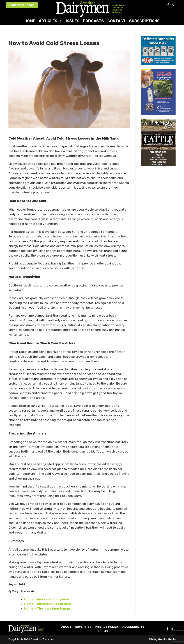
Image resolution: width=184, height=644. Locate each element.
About (66, 627)
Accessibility (133, 627)
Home (30, 21)
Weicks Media (167, 640)
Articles (50, 21)
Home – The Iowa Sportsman (47, 608)
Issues (73, 21)
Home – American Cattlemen (48, 604)
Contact (117, 21)
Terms (103, 631)
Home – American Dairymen (47, 599)
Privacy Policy (107, 627)
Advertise (83, 627)
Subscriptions (144, 21)
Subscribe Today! (22, 5)
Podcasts (93, 21)
